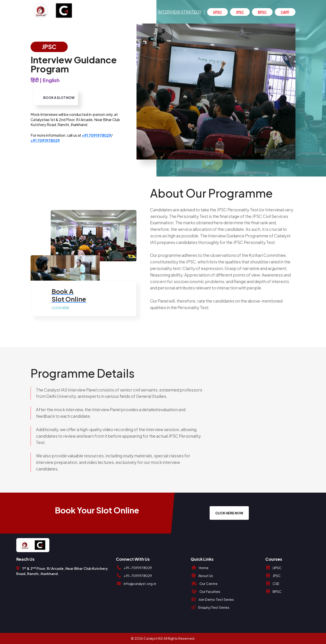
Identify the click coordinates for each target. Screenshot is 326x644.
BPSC (262, 12)
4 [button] (304, 138)
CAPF (285, 12)
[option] (216, 92)
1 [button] (304, 121)
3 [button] (304, 133)
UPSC (217, 12)
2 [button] (304, 127)
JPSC (240, 12)
